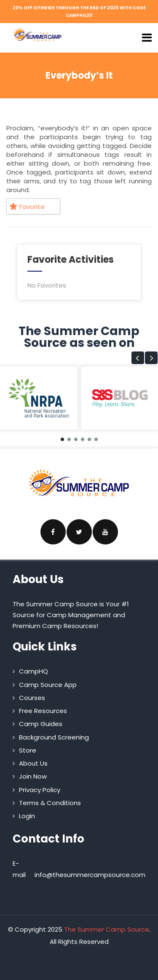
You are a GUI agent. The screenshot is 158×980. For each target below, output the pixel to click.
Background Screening (54, 737)
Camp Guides (41, 724)
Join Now (33, 776)
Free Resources (43, 711)
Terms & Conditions (50, 803)
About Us (33, 763)
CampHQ (33, 671)
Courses (32, 698)
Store (28, 750)
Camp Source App (48, 685)
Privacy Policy (40, 790)
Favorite (27, 207)
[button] (138, 358)
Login (27, 816)
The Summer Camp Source (107, 929)
